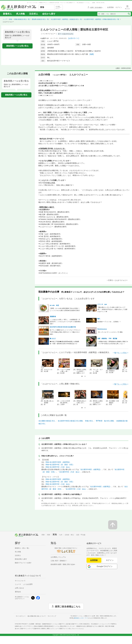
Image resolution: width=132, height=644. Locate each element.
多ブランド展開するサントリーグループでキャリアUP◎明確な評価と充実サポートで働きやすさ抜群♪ (65, 332)
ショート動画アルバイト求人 (69, 629)
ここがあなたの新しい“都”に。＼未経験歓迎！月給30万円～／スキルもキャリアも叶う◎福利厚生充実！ (65, 322)
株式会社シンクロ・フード (81, 618)
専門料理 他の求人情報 (105, 421)
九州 (61, 535)
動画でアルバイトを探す (23, 563)
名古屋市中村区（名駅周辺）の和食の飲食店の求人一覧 (102, 19)
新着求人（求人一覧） (22, 548)
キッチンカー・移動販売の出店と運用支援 (82, 626)
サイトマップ (52, 616)
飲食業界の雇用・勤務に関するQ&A (63, 564)
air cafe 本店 (54, 305)
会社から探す (49, 14)
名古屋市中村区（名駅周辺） (91, 469)
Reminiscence (102, 329)
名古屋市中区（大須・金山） (70, 472)
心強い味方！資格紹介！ (59, 561)
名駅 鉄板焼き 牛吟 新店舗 (107, 339)
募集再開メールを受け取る (17, 46)
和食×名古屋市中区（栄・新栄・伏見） (60, 465)
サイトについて (20, 581)
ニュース (18, 584)
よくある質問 (28, 584)
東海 (11, 19)
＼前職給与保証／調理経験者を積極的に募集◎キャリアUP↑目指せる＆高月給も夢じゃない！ (113, 343)
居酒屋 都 (53, 317)
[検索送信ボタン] (129, 14)
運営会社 (18, 592)
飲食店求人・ (94, 624)
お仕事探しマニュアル (58, 557)
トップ (5, 19)
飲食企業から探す (21, 559)
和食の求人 (89, 421)
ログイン (110, 560)
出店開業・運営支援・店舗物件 (43, 624)
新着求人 (7, 14)
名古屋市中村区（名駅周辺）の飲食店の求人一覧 (66, 19)
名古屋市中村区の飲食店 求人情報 (70, 421)
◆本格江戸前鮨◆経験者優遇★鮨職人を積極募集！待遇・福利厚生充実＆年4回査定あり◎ (64, 343)
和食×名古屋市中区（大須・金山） (58, 467)
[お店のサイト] (74, 38)
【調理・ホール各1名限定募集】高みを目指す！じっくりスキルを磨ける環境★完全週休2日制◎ (65, 309)
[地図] (92, 54)
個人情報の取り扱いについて (37, 616)
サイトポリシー (21, 616)
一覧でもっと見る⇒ (121, 353)
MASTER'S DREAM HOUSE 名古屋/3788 (63, 327)
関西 (49, 535)
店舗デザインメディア (30, 629)
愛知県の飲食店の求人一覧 (40, 19)
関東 (43, 535)
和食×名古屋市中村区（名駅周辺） (58, 462)
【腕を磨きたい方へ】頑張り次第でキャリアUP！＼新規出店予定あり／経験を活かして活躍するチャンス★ (112, 309)
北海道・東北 (69, 535)
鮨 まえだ (53, 339)
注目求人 (34, 14)
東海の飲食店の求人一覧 (22, 19)
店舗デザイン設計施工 (70, 624)
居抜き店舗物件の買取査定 (50, 626)
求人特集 (20, 14)
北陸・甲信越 (81, 535)
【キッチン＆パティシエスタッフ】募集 (110, 332)
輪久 (99, 319)
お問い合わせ (19, 588)
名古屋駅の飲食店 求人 (47, 421)
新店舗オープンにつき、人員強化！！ (109, 322)
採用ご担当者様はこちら (68, 606)
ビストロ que (102, 304)
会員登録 (94, 560)
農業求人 (47, 629)
